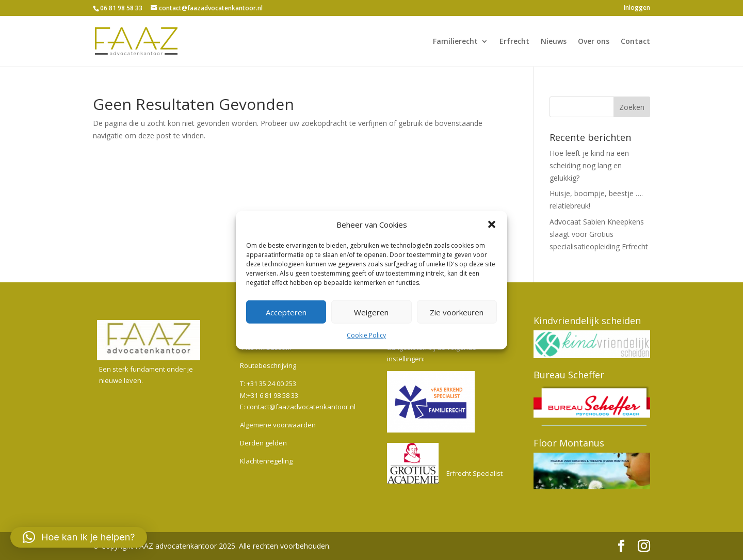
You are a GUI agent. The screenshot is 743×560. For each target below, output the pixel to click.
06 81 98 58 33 (121, 8)
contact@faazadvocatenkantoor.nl (301, 407)
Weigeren (371, 312)
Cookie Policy (366, 335)
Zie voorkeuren (457, 312)
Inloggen (637, 8)
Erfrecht (514, 42)
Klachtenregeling (266, 461)
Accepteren (286, 312)
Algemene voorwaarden (278, 425)
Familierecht (455, 42)
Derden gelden (263, 443)
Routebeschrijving (268, 365)
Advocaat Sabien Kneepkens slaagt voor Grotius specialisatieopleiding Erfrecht (599, 234)
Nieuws (554, 42)
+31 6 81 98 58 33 (273, 395)
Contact (635, 42)
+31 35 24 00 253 (271, 383)
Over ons (594, 42)
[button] (492, 225)
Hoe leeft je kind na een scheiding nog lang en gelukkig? (589, 165)
